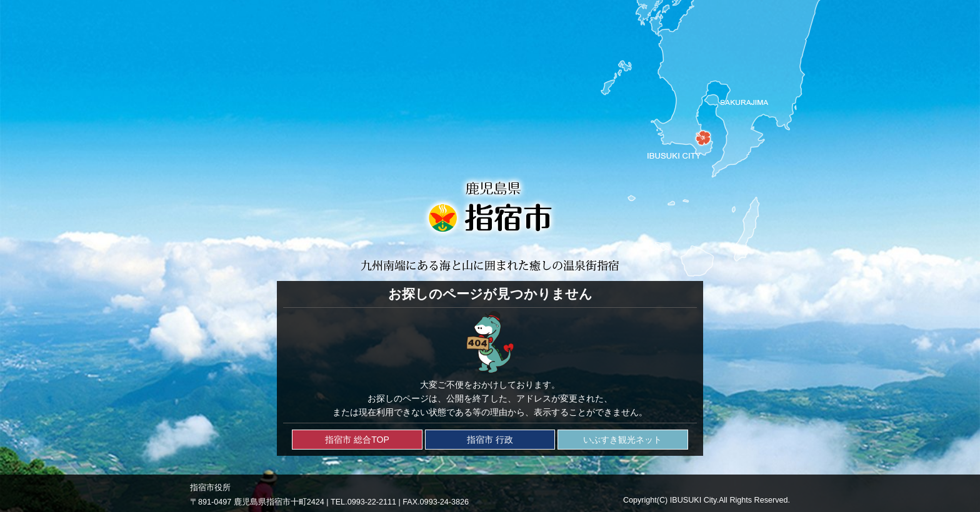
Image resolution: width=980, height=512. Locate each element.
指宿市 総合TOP (357, 440)
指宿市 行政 (490, 440)
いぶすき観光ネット (622, 440)
